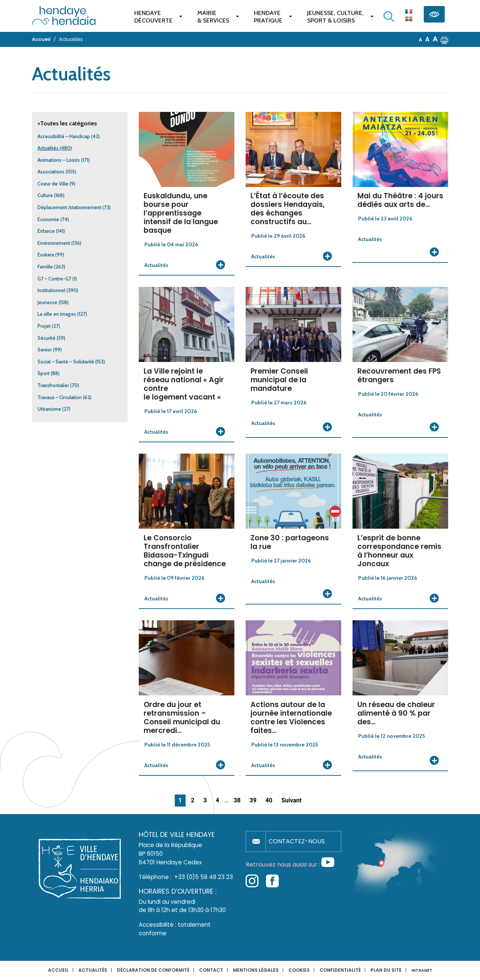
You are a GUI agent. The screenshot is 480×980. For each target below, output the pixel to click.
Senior (45, 350)
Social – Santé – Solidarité (66, 362)
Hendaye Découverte (153, 17)
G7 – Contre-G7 (54, 279)
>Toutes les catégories (67, 123)
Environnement (54, 243)
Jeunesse (47, 302)
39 (253, 800)
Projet (44, 326)
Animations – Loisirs (59, 160)
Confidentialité (340, 970)
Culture (45, 195)
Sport (43, 373)
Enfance (46, 231)
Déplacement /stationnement (69, 207)
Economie (48, 219)
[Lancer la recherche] (389, 17)
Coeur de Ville (53, 184)
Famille (45, 267)
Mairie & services (213, 17)
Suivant (291, 800)
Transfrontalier (53, 385)
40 (269, 800)
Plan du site (386, 970)
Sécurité (46, 338)
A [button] (421, 40)
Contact (211, 970)
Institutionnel (51, 290)
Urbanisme (49, 409)
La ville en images (57, 314)
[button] (444, 39)
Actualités (48, 148)
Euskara (46, 255)
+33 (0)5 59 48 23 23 (204, 877)
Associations (51, 172)
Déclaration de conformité (153, 970)
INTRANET (422, 970)
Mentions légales (256, 970)
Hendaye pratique (268, 17)
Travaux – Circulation (60, 397)
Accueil (58, 970)
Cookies (299, 970)
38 (237, 800)
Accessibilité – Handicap (64, 136)
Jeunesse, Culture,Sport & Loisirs (335, 17)
